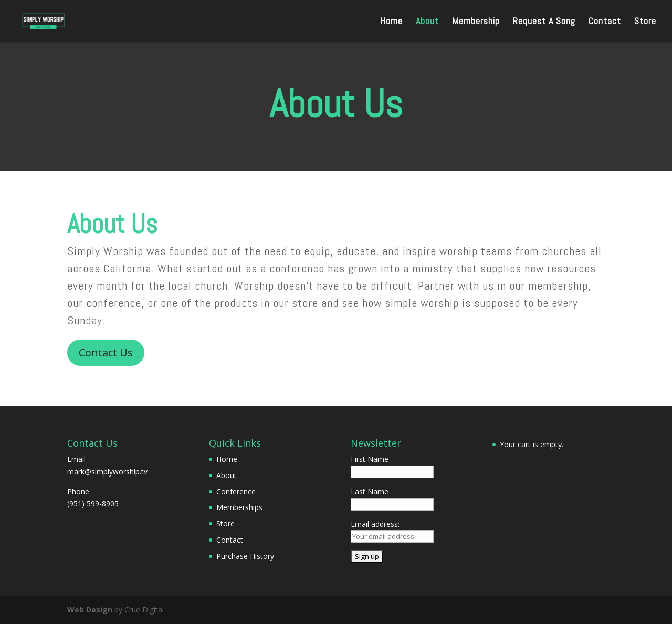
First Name (370, 459)
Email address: (375, 524)
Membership (476, 22)
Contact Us (106, 352)
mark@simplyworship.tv (107, 472)
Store (645, 22)
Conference (236, 491)
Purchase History (245, 556)
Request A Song (544, 22)
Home (391, 22)
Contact (605, 22)
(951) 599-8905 (93, 504)
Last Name (370, 491)
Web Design (90, 610)
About (427, 22)
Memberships (239, 507)
